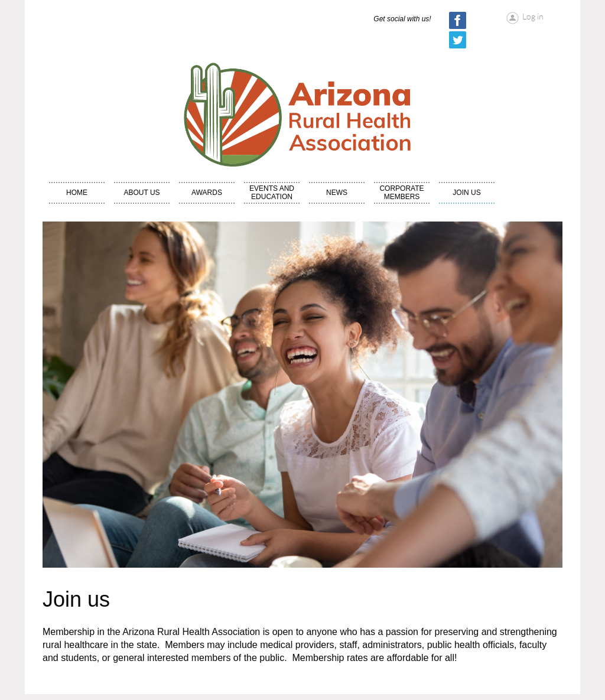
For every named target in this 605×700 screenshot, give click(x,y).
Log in (533, 17)
